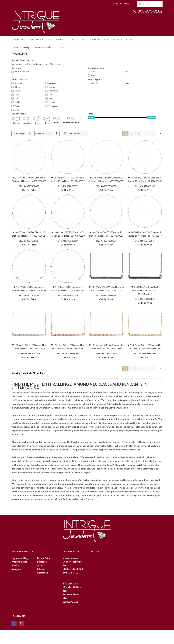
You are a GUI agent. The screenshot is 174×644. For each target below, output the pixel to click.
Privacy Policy (44, 558)
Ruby (49, 98)
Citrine (16, 87)
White (92, 76)
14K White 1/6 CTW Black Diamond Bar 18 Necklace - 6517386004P (145, 290)
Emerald (50, 87)
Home (15, 47)
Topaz (15, 106)
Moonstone (52, 91)
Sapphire (17, 102)
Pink (125, 72)
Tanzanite (51, 102)
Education (42, 562)
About (40, 565)
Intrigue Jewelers (20, 72)
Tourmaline (52, 106)
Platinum (127, 83)
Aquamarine (52, 83)
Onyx (15, 95)
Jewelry (61, 39)
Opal (49, 95)
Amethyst (17, 83)
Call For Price (29, 190)
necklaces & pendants (33, 442)
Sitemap (41, 569)
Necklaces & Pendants (44, 47)
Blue (91, 72)
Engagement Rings (23, 39)
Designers (72, 39)
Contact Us (43, 573)
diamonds (80, 392)
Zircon (16, 110)
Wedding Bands (45, 39)
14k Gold (93, 83)
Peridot (16, 98)
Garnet (16, 91)
